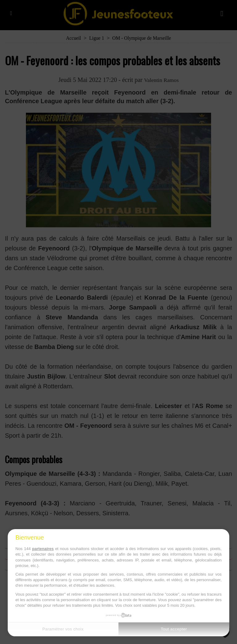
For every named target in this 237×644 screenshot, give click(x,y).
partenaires (43, 549)
